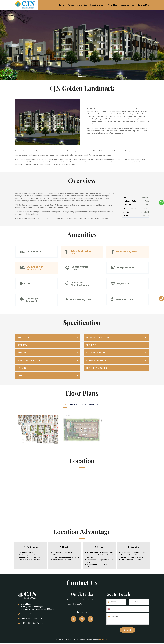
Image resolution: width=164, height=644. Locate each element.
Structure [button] (24, 337)
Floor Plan (113, 5)
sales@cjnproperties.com (32, 618)
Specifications (97, 5)
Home (61, 5)
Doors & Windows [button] (97, 360)
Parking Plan (97, 405)
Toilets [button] (22, 368)
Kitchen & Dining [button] (97, 353)
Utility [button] (22, 376)
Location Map (127, 5)
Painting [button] (23, 353)
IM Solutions (104, 640)
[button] (12, 45)
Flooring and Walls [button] (30, 360)
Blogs (69, 604)
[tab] (48, 337)
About (71, 5)
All (63, 405)
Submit (128, 630)
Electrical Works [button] (96, 368)
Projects (86, 600)
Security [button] (91, 345)
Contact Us (143, 5)
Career (95, 600)
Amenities (82, 5)
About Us (77, 600)
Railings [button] (23, 345)
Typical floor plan (78, 405)
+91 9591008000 (28, 613)
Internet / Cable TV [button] (98, 337)
